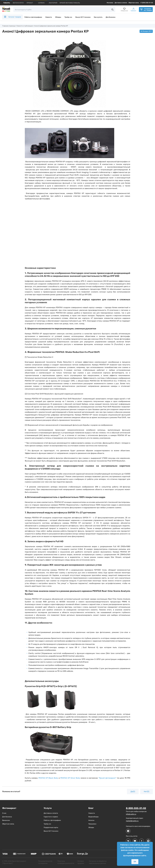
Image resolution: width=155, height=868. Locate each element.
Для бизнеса (111, 17)
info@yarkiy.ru (131, 814)
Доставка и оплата (121, 3)
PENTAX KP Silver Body (70, 778)
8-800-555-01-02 (136, 808)
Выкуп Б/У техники (83, 17)
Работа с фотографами (33, 17)
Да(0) (133, 792)
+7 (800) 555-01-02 (147, 3)
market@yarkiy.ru (132, 821)
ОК (135, 862)
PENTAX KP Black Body (48, 778)
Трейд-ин (68, 17)
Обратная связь (134, 3)
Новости (49, 17)
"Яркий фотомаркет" (107, 778)
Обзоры (58, 17)
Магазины (110, 3)
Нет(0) (147, 792)
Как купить (98, 17)
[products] (7, 3)
